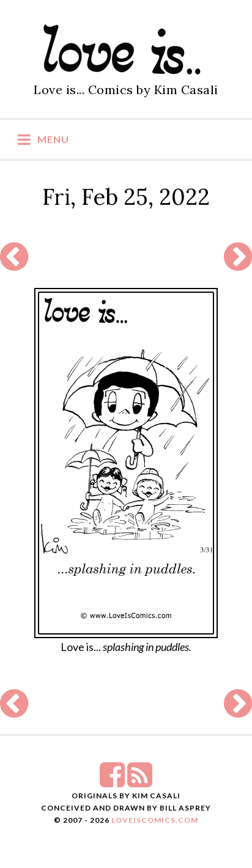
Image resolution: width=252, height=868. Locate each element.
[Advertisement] (124, 257)
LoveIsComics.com (155, 820)
